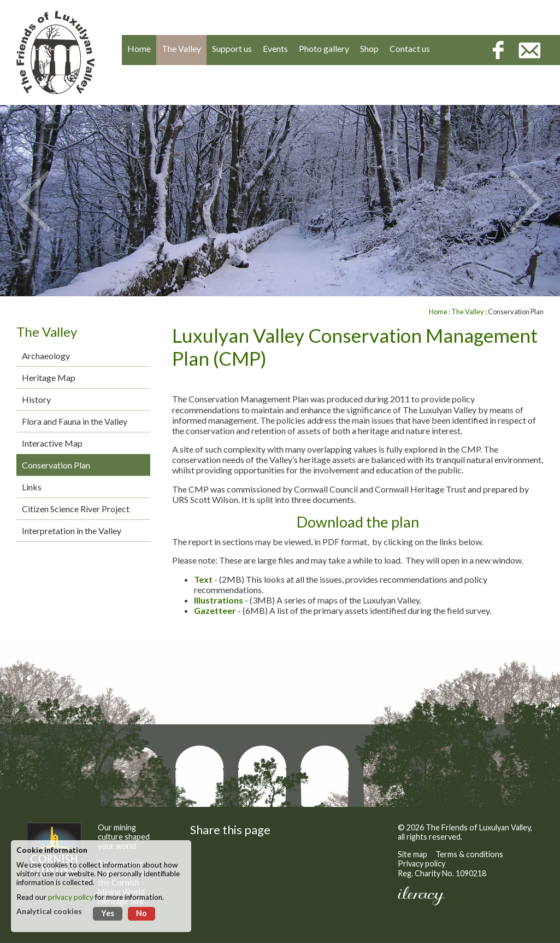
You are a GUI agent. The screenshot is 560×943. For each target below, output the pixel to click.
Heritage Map (49, 377)
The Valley (468, 312)
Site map (412, 854)
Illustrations (219, 600)
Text (203, 579)
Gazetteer (215, 610)
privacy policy (71, 897)
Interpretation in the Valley (72, 531)
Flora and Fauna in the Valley (75, 421)
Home (438, 312)
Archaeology (46, 356)
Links (32, 487)
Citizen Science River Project (76, 509)
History (36, 399)
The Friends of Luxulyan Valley (478, 827)
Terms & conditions (469, 854)
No (142, 913)
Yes (108, 913)
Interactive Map (52, 443)
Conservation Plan (56, 465)
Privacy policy (422, 863)
